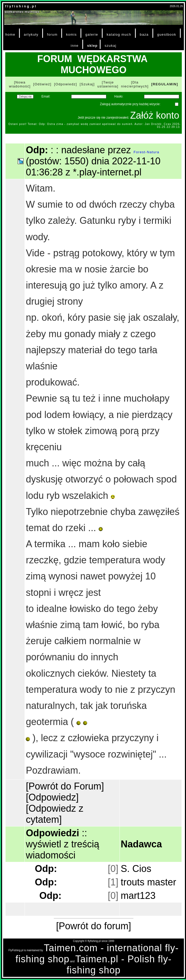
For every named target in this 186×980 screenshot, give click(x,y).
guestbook (167, 34)
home (10, 34)
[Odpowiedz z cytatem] (55, 814)
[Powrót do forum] (94, 926)
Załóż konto (155, 115)
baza (144, 34)
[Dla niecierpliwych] (135, 84)
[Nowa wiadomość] (20, 84)
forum (52, 34)
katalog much (119, 34)
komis (71, 34)
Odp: (46, 869)
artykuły (31, 34)
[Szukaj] (87, 84)
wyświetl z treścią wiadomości (63, 850)
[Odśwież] (42, 84)
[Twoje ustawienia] (108, 84)
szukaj (110, 46)
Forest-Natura (146, 152)
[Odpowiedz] (66, 84)
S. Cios (136, 869)
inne (75, 46)
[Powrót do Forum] (65, 786)
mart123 (138, 896)
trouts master (149, 882)
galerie (92, 34)
